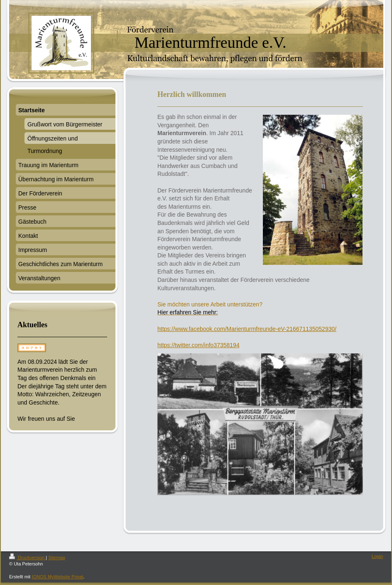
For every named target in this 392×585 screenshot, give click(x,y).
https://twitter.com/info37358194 (198, 345)
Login (377, 556)
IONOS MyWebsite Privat (57, 577)
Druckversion (27, 558)
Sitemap (56, 558)
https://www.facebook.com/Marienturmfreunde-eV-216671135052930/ (247, 329)
